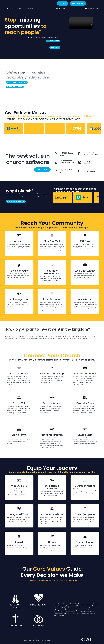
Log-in (63, 3)
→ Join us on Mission (16, 201)
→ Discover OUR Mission (17, 82)
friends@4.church (94, 8)
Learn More (78, 3)
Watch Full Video (15, 87)
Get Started (42, 169)
